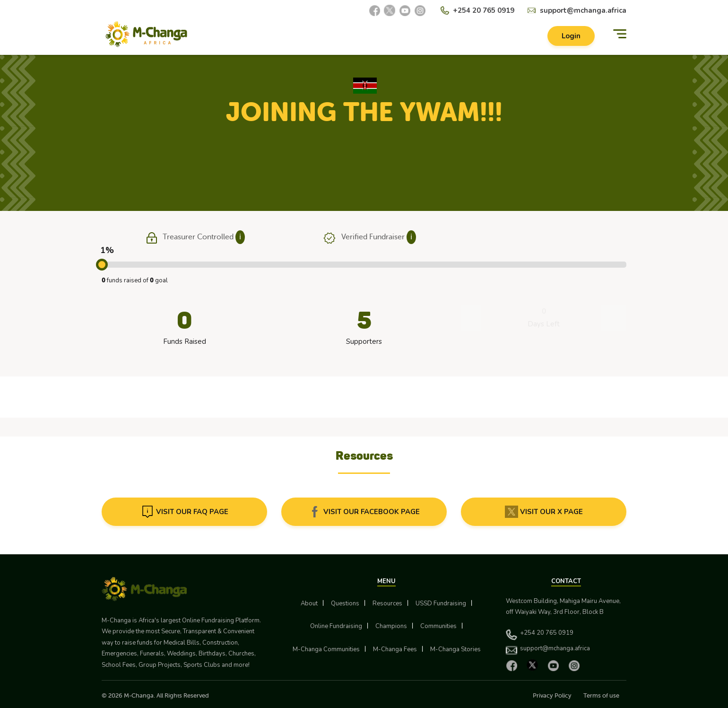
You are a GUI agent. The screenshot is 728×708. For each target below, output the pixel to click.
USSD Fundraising (441, 603)
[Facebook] (374, 10)
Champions (391, 626)
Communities (438, 626)
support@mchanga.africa (583, 10)
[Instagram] (420, 10)
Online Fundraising (336, 626)
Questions (345, 603)
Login (571, 36)
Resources (387, 603)
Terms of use (601, 695)
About (309, 603)
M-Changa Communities (326, 649)
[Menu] (620, 34)
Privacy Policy (552, 695)
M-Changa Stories (455, 649)
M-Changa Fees (395, 649)
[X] (390, 10)
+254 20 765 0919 (484, 10)
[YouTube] (405, 10)
